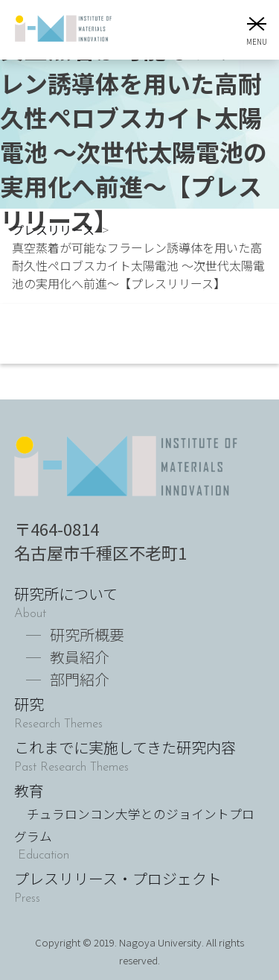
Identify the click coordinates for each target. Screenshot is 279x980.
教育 (134, 812)
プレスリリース (53, 230)
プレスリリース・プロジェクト (118, 878)
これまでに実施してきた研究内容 (125, 747)
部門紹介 (80, 679)
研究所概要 (87, 635)
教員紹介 (80, 657)
